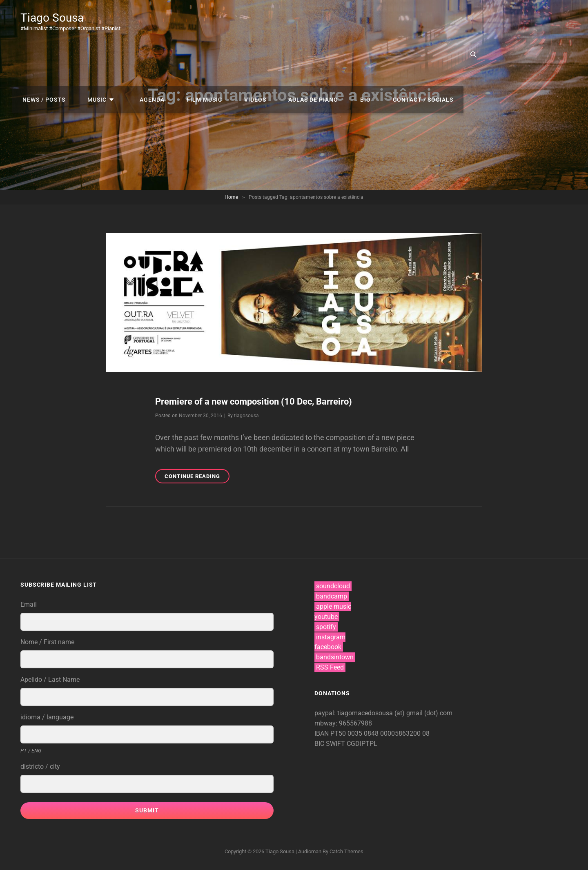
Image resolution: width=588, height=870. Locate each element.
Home (231, 197)
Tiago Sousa (57, 17)
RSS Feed (330, 667)
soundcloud (333, 586)
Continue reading (197, 477)
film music (315, 20)
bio (463, 20)
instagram (331, 637)
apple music (334, 606)
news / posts (170, 20)
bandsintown (335, 657)
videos (361, 20)
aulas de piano (415, 20)
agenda (266, 20)
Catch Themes (346, 851)
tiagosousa (246, 416)
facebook (328, 647)
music (219, 20)
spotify (326, 627)
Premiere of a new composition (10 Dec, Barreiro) (265, 401)
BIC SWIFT (331, 744)
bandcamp (332, 596)
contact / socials (517, 20)
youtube (326, 617)
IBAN (322, 733)
